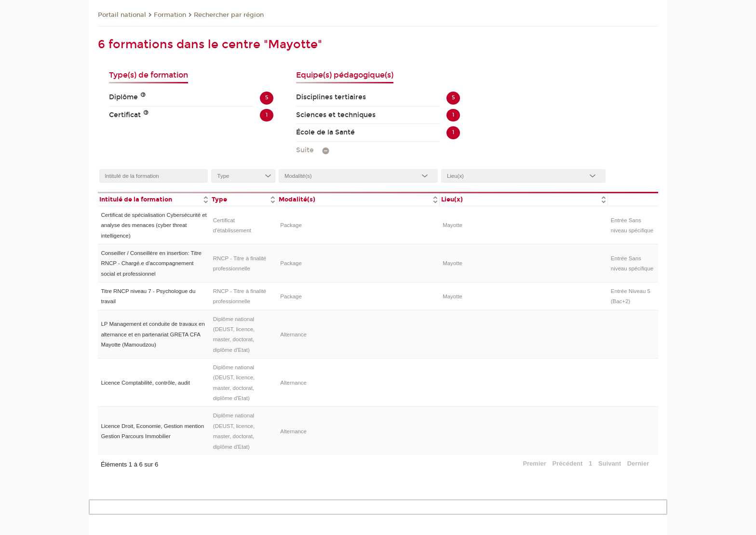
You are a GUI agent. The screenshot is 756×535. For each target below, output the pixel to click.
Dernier (638, 463)
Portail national (122, 15)
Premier (534, 463)
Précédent (568, 463)
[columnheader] (154, 199)
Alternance (293, 334)
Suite (305, 150)
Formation (170, 15)
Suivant (610, 463)
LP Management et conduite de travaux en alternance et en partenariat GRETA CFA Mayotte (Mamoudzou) (153, 334)
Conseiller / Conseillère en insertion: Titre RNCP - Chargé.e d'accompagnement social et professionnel (151, 263)
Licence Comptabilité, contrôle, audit (145, 383)
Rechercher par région (229, 15)
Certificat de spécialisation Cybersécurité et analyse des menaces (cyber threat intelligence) (154, 225)
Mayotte (452, 225)
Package (291, 225)
